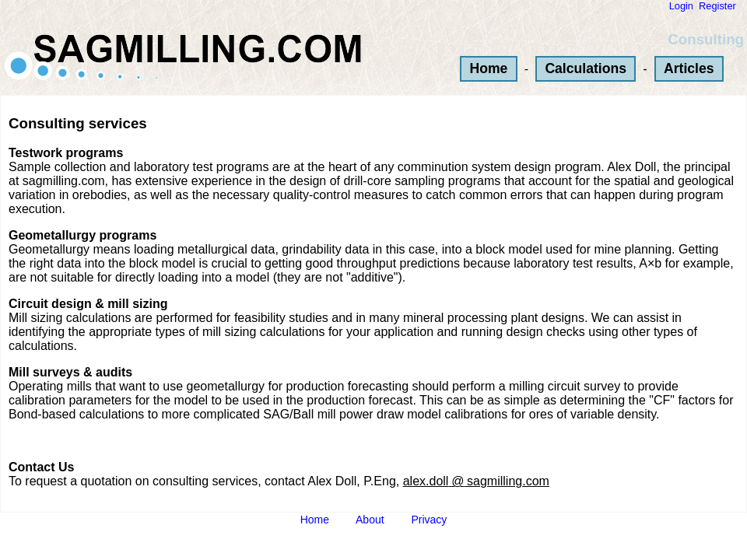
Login (681, 6)
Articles (689, 68)
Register (717, 6)
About (370, 520)
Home (488, 68)
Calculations (586, 68)
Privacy (429, 520)
